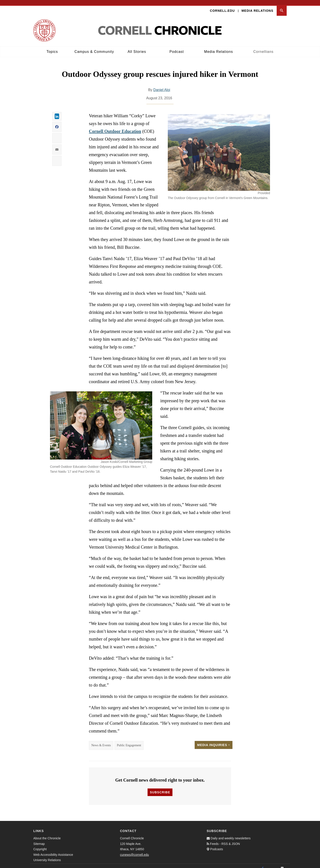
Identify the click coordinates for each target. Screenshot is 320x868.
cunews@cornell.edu (134, 850)
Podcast (177, 47)
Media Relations (257, 6)
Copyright (40, 844)
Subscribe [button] (160, 787)
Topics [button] (52, 47)
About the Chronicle (47, 833)
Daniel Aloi (162, 85)
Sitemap (39, 839)
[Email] (282, 863)
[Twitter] (272, 863)
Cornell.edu (222, 6)
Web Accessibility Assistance (53, 850)
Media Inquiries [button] (214, 740)
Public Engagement (129, 741)
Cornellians (263, 47)
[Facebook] (263, 863)
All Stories (137, 47)
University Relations (47, 855)
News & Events (101, 741)
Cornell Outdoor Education (115, 127)
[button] (282, 6)
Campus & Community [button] (94, 47)
